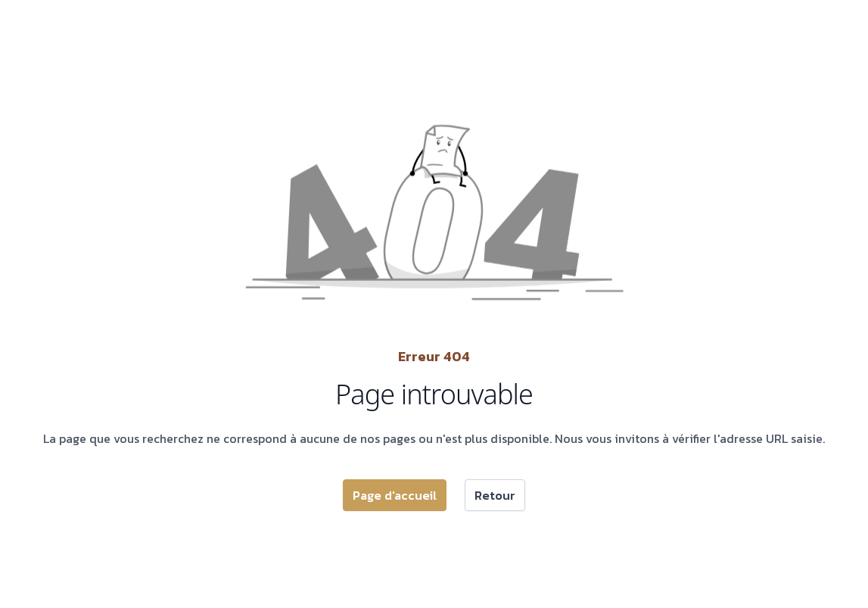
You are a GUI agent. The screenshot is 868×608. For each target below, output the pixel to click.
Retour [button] (495, 495)
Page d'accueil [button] (395, 495)
